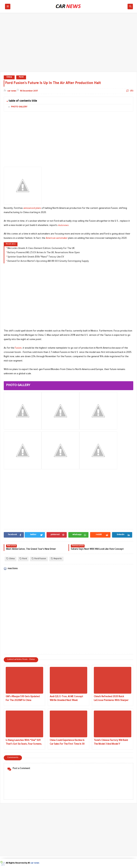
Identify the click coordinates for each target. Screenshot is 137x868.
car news (35, 863)
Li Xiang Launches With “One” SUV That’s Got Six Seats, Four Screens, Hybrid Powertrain (24, 743)
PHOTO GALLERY (19, 107)
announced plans (32, 208)
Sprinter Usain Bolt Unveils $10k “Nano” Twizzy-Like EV (36, 257)
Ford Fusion (39, 559)
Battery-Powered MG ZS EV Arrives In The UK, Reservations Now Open (44, 253)
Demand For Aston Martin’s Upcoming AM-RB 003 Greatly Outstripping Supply (48, 261)
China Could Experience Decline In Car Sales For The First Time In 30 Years (67, 743)
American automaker (57, 238)
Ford (21, 77)
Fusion (18, 348)
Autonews (63, 226)
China (9, 77)
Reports (56, 559)
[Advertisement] (68, 44)
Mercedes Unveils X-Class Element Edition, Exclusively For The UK (41, 249)
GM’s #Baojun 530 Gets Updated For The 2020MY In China (23, 699)
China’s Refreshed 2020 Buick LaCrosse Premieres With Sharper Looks (111, 699)
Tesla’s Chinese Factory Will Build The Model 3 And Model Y (111, 742)
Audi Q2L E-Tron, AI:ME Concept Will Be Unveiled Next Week (66, 699)
